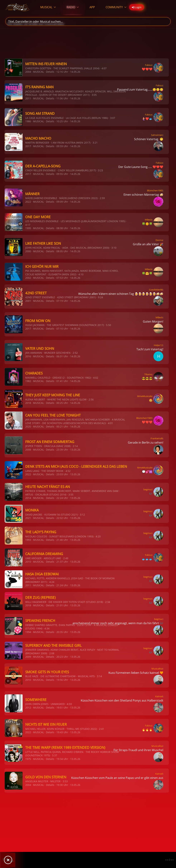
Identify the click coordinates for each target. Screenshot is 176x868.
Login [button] (137, 7)
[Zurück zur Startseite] (17, 7)
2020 (28, 426)
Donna (159, 240)
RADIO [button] (73, 7)
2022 (28, 202)
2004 (28, 72)
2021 (28, 518)
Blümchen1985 (155, 190)
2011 (28, 98)
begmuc (148, 489)
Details (50, 72)
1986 (28, 121)
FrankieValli (157, 438)
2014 (28, 498)
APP (92, 7)
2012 (28, 708)
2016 (28, 356)
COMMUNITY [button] (116, 7)
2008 (28, 450)
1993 (28, 540)
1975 (28, 759)
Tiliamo (148, 374)
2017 (28, 146)
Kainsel (159, 696)
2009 (28, 657)
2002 (28, 278)
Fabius (149, 65)
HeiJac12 (158, 345)
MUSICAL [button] (48, 7)
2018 (28, 403)
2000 (28, 251)
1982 (28, 381)
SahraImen (157, 135)
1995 (28, 228)
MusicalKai (157, 669)
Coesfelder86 (156, 290)
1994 (28, 632)
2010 (28, 562)
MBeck (148, 220)
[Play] (8, 860)
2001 (28, 301)
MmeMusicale (145, 396)
